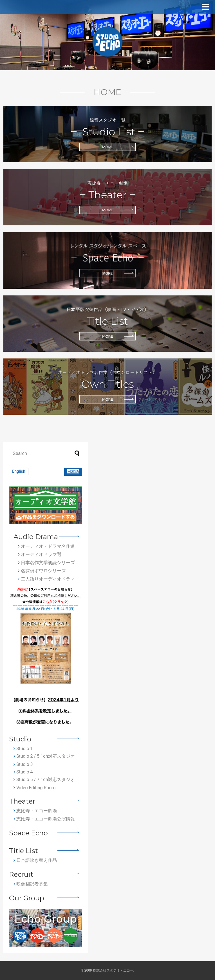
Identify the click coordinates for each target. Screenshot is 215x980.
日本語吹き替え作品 (35, 860)
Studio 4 (23, 772)
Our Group (27, 898)
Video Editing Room (35, 788)
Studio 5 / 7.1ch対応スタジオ (44, 780)
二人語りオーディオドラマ (46, 579)
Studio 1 (23, 749)
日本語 (73, 472)
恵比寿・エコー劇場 (35, 811)
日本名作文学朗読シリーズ (46, 563)
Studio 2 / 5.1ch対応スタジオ (44, 756)
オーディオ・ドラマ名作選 (46, 546)
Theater (22, 801)
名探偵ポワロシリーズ (42, 571)
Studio (20, 739)
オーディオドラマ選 (40, 554)
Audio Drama (36, 537)
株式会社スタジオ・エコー (113, 970)
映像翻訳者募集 (31, 884)
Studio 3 (23, 764)
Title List (23, 851)
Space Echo (28, 833)
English (19, 471)
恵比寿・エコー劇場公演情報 (44, 819)
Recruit (21, 874)
